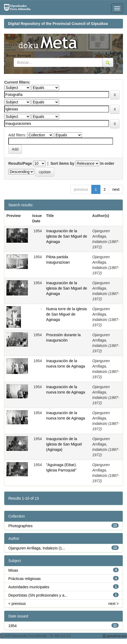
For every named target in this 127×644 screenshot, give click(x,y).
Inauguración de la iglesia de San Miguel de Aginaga (67, 236)
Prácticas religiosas (25, 579)
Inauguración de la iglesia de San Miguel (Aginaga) (64, 444)
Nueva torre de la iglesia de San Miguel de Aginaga (66, 314)
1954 (12, 626)
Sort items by (62, 163)
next (116, 189)
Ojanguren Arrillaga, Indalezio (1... (37, 548)
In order (107, 163)
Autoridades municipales (29, 587)
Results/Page (20, 163)
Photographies (20, 526)
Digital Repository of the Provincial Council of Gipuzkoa (58, 24)
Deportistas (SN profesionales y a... (38, 595)
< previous (17, 604)
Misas (13, 570)
